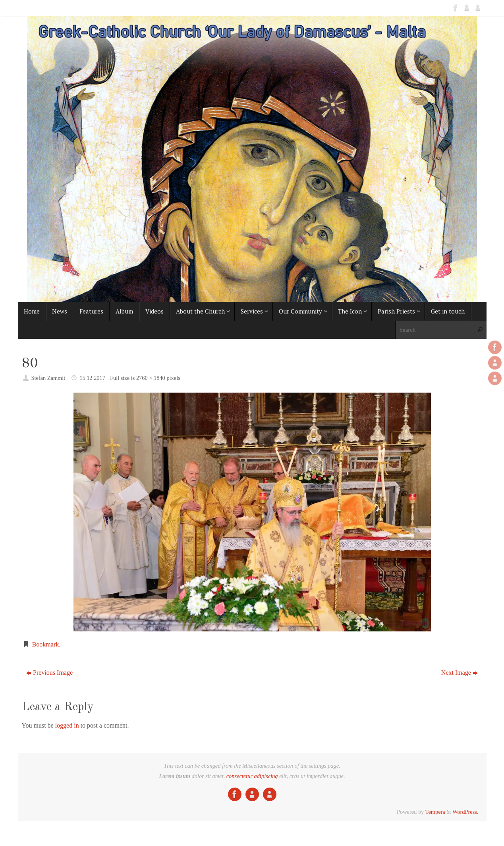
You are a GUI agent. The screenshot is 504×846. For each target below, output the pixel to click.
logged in (67, 725)
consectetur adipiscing (252, 776)
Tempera (435, 812)
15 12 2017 (92, 378)
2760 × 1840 (151, 378)
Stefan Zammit (48, 378)
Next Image (460, 673)
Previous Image (49, 673)
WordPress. (465, 812)
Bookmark (46, 644)
